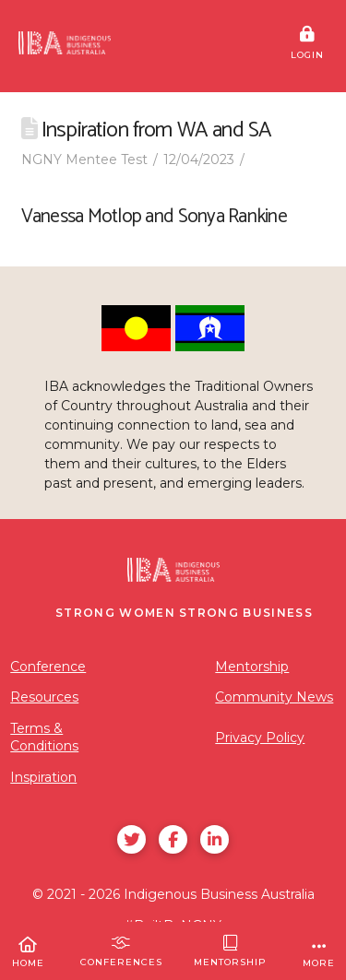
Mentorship (252, 667)
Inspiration (43, 777)
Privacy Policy (260, 738)
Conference (48, 667)
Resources (44, 697)
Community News (274, 697)
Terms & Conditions (44, 738)
